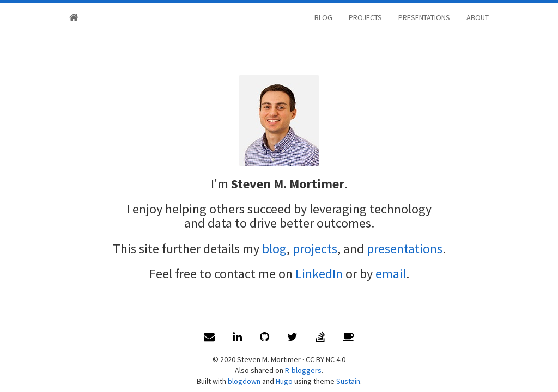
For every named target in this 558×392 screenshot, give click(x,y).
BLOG (323, 17)
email (391, 274)
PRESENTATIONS (424, 17)
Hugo (284, 381)
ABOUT (478, 17)
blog (274, 249)
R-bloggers (303, 370)
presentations (405, 249)
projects (315, 249)
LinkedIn (319, 274)
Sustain (348, 381)
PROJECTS (365, 17)
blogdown (244, 381)
